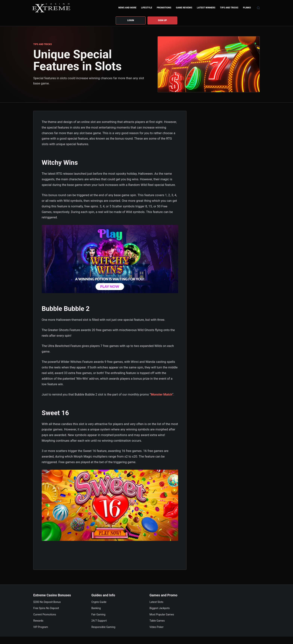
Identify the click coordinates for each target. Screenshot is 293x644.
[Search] (258, 8)
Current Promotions (45, 614)
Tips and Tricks (229, 8)
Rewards (38, 621)
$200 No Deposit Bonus (47, 602)
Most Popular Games (162, 614)
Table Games (157, 621)
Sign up (162, 20)
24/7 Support (99, 621)
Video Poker (156, 627)
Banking (96, 608)
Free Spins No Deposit (46, 608)
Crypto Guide (99, 602)
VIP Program (41, 627)
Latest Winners (206, 8)
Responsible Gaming (103, 627)
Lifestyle (147, 8)
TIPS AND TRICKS (43, 45)
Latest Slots (156, 602)
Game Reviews (184, 8)
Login (131, 20)
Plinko (247, 8)
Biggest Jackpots (160, 608)
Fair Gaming (98, 614)
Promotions (164, 8)
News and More (127, 8)
